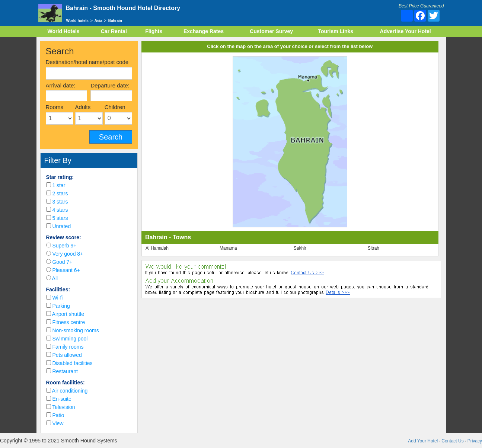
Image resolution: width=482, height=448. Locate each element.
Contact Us (452, 441)
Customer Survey (271, 31)
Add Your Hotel (423, 441)
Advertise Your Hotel (406, 31)
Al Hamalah (157, 248)
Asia (98, 21)
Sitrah (374, 248)
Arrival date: (61, 85)
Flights (154, 31)
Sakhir (300, 248)
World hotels (77, 21)
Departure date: (110, 85)
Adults (83, 107)
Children (115, 107)
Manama (228, 248)
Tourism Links (336, 31)
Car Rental (114, 31)
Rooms (55, 107)
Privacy (475, 441)
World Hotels (64, 31)
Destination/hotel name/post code (87, 62)
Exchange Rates (204, 31)
